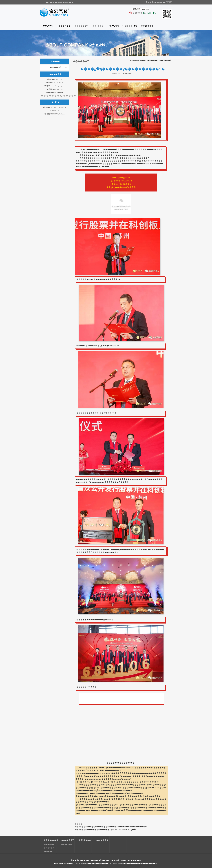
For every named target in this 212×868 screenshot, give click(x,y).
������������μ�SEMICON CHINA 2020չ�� (111, 830)
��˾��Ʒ (98, 26)
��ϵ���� (147, 26)
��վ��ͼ (150, 2)
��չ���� (49, 848)
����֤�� (48, 851)
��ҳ (144, 61)
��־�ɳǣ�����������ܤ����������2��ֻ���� (117, 827)
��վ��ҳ (48, 26)
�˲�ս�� (114, 26)
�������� (50, 840)
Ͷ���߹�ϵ (131, 26)
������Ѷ (81, 26)
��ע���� (160, 2)
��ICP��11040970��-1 (64, 864)
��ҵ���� (49, 845)
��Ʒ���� (85, 840)
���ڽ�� (65, 26)
